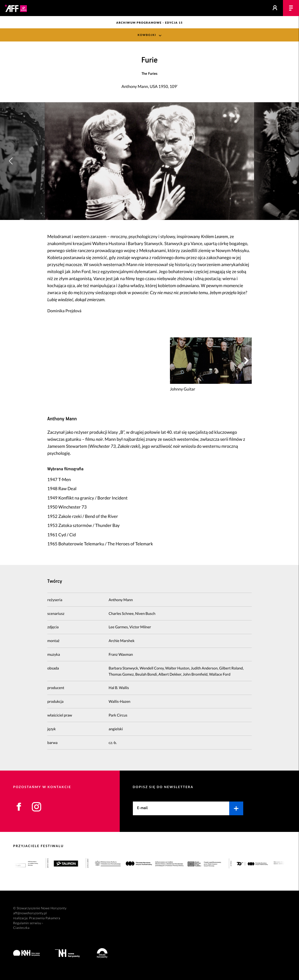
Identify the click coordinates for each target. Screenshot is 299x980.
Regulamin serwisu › (28, 923)
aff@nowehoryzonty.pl (30, 913)
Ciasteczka (21, 928)
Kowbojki (147, 35)
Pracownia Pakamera (45, 918)
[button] (288, 161)
